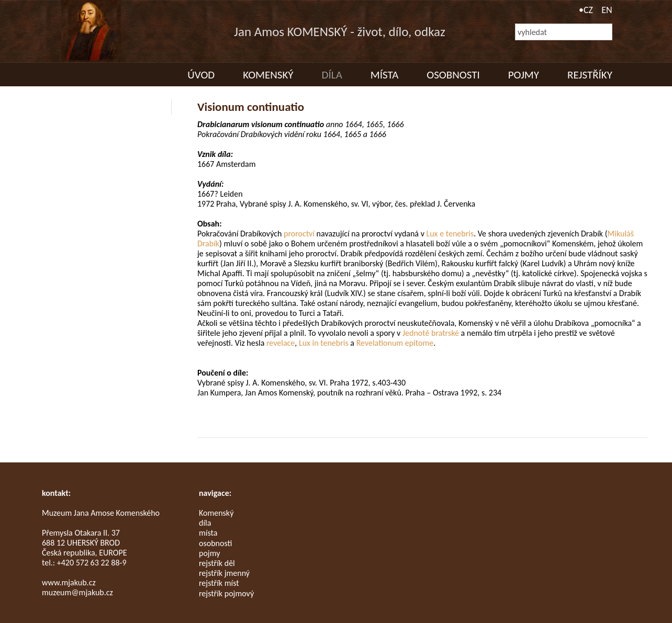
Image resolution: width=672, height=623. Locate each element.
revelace (281, 343)
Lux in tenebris (324, 343)
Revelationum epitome (395, 343)
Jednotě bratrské (431, 333)
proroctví (299, 234)
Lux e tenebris (450, 234)
